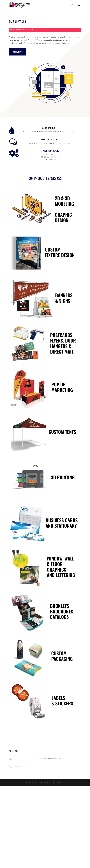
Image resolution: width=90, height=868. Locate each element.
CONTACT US (18, 52)
